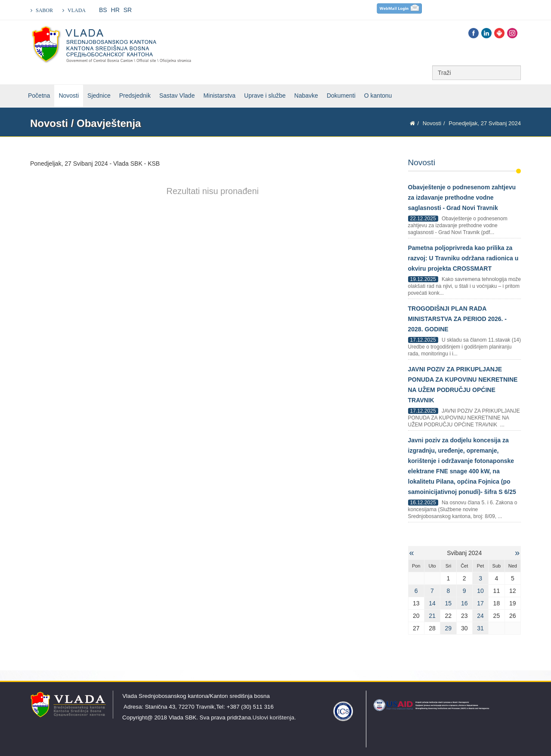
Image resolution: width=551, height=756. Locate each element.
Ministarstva (219, 96)
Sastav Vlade (177, 96)
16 (464, 603)
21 (432, 616)
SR (128, 10)
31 (480, 628)
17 (480, 603)
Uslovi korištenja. (274, 717)
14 (432, 603)
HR (115, 10)
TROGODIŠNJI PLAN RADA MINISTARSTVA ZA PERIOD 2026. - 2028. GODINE (457, 319)
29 (449, 628)
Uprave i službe (265, 96)
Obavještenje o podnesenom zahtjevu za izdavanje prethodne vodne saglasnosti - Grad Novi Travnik (462, 197)
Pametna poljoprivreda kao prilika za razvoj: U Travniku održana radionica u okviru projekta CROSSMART (463, 258)
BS (103, 10)
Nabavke (306, 96)
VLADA (77, 10)
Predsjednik (135, 96)
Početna (39, 96)
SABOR (44, 10)
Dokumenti (341, 96)
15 (449, 603)
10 (480, 591)
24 (480, 616)
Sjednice (99, 96)
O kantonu (378, 96)
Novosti (69, 96)
